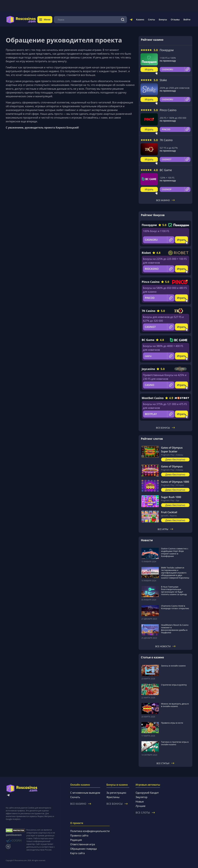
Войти (187, 19)
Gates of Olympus (172, 466)
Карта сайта (77, 853)
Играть (149, 69)
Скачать (75, 797)
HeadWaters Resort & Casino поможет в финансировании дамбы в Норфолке (175, 629)
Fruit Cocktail (169, 512)
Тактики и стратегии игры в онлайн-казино (175, 743)
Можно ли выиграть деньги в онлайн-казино (175, 705)
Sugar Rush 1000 (171, 497)
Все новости (165, 646)
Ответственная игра (83, 844)
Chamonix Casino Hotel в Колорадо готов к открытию (175, 607)
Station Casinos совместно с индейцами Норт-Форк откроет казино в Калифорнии (175, 552)
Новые (140, 802)
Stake (163, 80)
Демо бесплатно (175, 459)
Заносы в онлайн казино (173, 666)
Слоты (151, 19)
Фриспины (113, 797)
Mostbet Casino (153, 398)
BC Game (166, 170)
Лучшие (141, 806)
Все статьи (165, 763)
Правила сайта (79, 835)
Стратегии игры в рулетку (174, 685)
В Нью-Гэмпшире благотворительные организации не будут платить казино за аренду (174, 591)
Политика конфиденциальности (90, 831)
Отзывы (175, 19)
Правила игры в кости (172, 723)
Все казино (165, 200)
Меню (45, 19)
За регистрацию (116, 793)
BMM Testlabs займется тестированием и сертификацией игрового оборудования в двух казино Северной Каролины (175, 573)
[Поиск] (123, 20)
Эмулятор (142, 797)
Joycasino (148, 369)
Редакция (76, 840)
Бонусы (163, 19)
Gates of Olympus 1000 (175, 482)
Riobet (146, 253)
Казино (140, 19)
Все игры (165, 529)
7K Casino (166, 140)
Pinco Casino (168, 110)
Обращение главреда (83, 849)
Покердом (167, 50)
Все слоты (145, 813)
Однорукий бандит (147, 793)
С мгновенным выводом (85, 793)
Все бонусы (165, 428)
